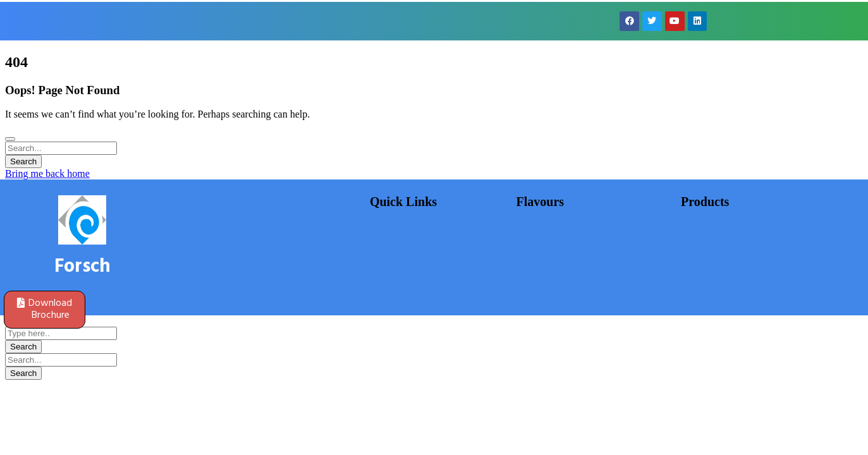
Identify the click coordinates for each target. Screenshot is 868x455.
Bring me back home (47, 173)
